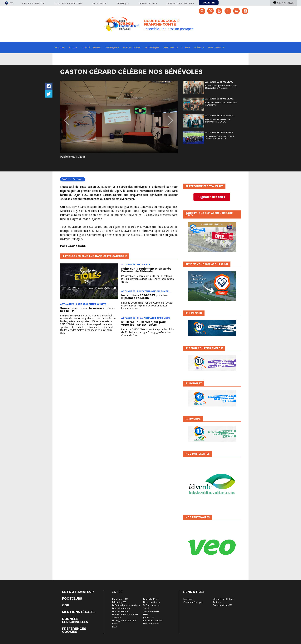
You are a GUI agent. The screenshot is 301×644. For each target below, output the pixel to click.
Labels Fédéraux (151, 599)
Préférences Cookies (74, 630)
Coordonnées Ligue (193, 602)
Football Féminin (121, 611)
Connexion (286, 3)
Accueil (60, 48)
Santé (146, 608)
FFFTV (146, 615)
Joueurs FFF (149, 618)
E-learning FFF (119, 602)
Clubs (186, 48)
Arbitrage (171, 48)
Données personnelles (75, 621)
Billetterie (100, 3)
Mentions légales (79, 612)
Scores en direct (151, 611)
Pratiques (112, 48)
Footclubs (72, 599)
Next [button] (171, 118)
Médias (199, 48)
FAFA (115, 627)
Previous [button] (67, 118)
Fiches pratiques (151, 602)
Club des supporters (68, 3)
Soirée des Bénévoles (73, 179)
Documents (216, 48)
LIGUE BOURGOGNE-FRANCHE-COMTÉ (162, 23)
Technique (152, 48)
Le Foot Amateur (78, 592)
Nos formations (151, 624)
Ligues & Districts (32, 3)
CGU (66, 605)
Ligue (73, 48)
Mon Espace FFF (120, 599)
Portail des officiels (180, 3)
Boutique (123, 3)
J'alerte (209, 3)
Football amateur (121, 608)
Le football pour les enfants (126, 605)
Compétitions (91, 48)
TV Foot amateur (151, 605)
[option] (119, 117)
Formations (132, 48)
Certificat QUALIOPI (222, 605)
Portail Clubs (148, 3)
